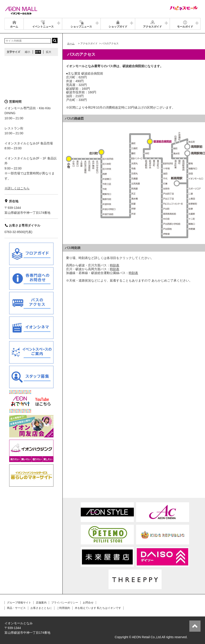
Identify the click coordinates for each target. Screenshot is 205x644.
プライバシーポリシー (65, 603)
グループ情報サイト (19, 603)
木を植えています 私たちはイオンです (98, 608)
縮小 (28, 52)
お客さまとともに (41, 608)
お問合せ (88, 603)
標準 (38, 52)
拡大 (49, 52)
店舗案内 (41, 603)
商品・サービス (16, 608)
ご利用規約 (63, 608)
